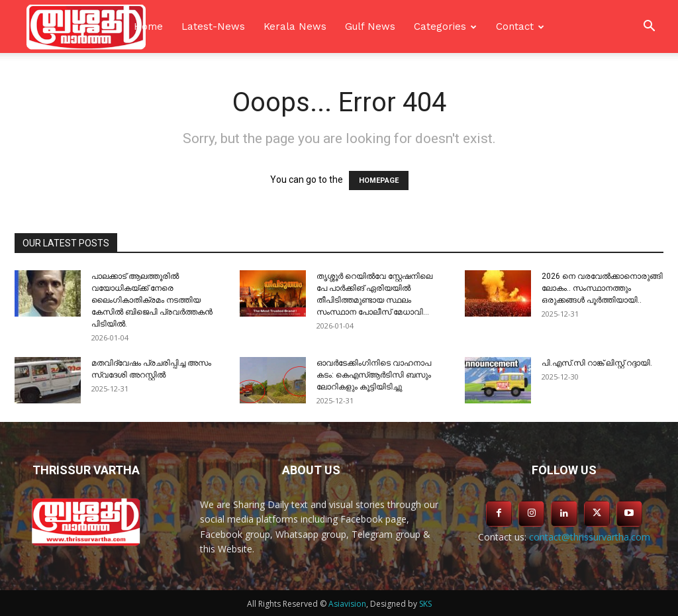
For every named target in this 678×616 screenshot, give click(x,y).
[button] (649, 27)
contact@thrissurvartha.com (590, 537)
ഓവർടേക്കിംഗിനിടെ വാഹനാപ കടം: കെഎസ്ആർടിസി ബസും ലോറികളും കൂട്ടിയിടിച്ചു (374, 375)
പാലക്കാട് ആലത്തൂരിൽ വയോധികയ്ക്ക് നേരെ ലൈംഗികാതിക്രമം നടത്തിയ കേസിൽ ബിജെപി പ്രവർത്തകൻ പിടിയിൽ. (152, 300)
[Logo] (86, 26)
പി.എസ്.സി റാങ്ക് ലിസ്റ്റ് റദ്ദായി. (597, 363)
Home (148, 26)
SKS (425, 604)
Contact (515, 26)
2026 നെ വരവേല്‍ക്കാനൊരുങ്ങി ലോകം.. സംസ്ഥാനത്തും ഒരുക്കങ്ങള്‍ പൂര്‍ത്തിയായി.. (602, 288)
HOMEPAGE (379, 180)
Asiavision (347, 604)
